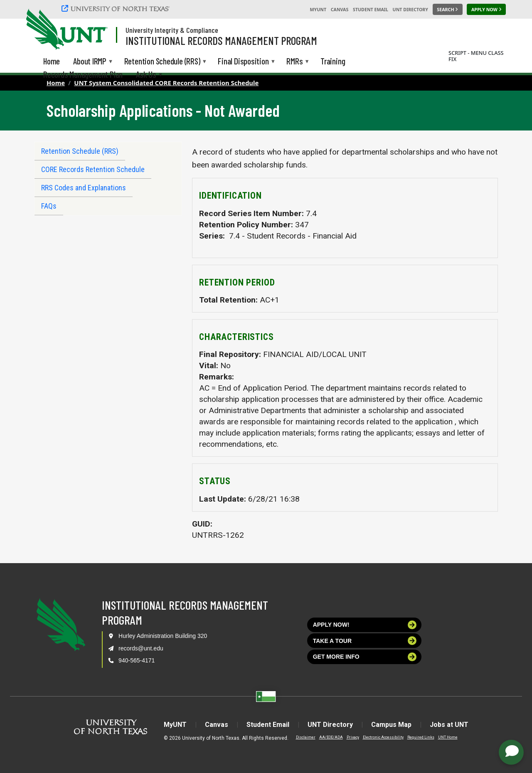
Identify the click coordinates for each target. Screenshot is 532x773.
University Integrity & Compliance (172, 30)
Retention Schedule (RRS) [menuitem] (162, 62)
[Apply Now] (486, 10)
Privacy (353, 737)
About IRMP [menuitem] (90, 62)
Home (56, 83)
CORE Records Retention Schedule (93, 169)
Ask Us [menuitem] (146, 75)
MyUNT (318, 10)
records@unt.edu (141, 648)
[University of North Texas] (117, 8)
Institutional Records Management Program (221, 40)
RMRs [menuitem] (294, 62)
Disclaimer (306, 737)
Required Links (421, 737)
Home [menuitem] (52, 61)
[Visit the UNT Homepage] (95, 30)
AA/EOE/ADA (331, 737)
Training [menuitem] (333, 61)
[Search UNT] (448, 10)
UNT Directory (410, 10)
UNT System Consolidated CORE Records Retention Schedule (166, 83)
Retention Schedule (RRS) (80, 151)
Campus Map (391, 725)
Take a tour (365, 641)
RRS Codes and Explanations (84, 188)
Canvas (340, 10)
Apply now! (365, 625)
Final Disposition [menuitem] (243, 62)
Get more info (365, 657)
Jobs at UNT (449, 725)
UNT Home (448, 737)
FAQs (49, 206)
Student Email (371, 10)
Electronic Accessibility (383, 737)
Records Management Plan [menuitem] (83, 74)
